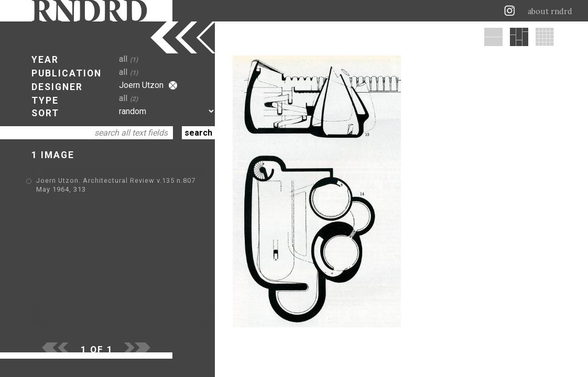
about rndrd (550, 12)
